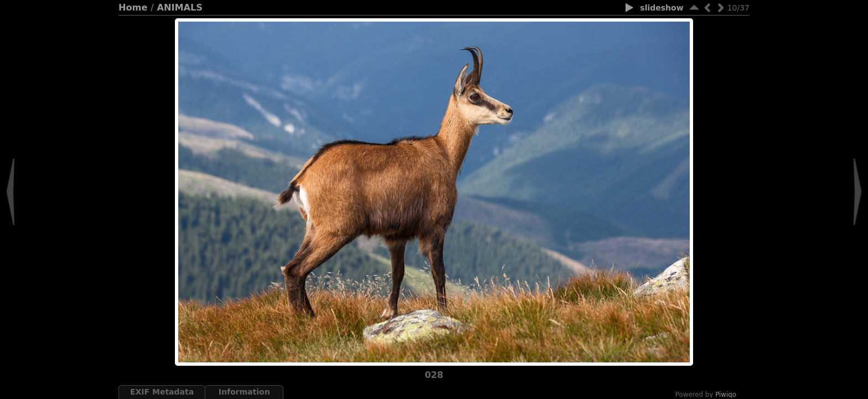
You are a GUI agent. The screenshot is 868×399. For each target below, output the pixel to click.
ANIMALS (180, 7)
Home (133, 7)
